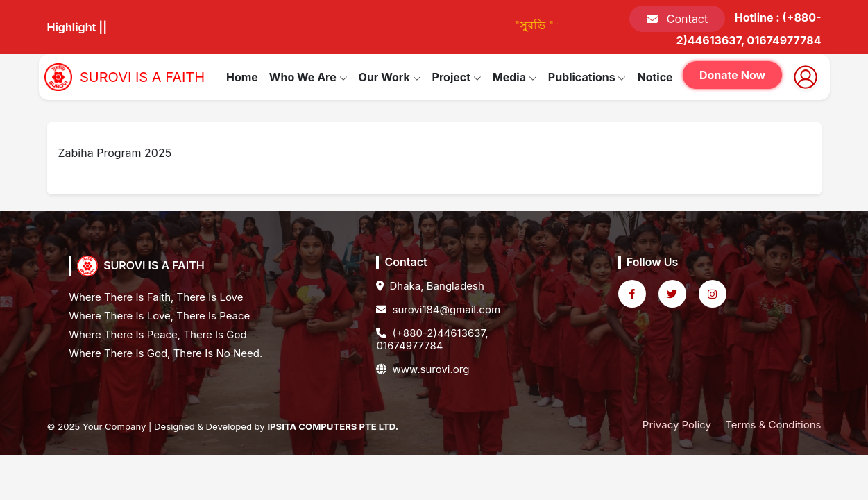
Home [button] (242, 77)
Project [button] (457, 77)
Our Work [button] (390, 77)
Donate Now (733, 75)
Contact (677, 19)
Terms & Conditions (773, 425)
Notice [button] (655, 77)
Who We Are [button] (308, 77)
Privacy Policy (677, 425)
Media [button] (515, 77)
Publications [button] (587, 77)
